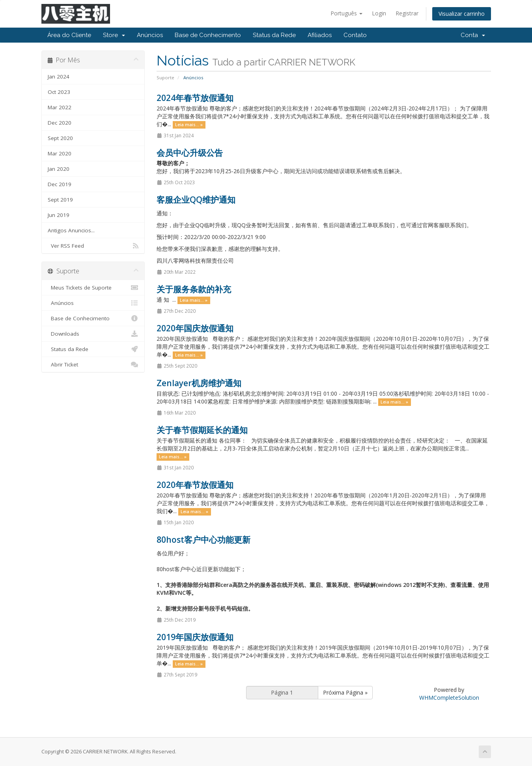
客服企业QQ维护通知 (196, 200)
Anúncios (150, 35)
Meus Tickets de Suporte (93, 288)
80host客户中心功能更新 (203, 540)
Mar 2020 (60, 153)
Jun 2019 (59, 215)
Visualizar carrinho (462, 14)
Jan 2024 (59, 77)
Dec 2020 (60, 123)
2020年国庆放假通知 (195, 328)
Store (114, 35)
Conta (473, 35)
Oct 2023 (59, 92)
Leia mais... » (189, 125)
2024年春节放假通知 (195, 98)
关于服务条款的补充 (194, 289)
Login (379, 13)
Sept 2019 (60, 200)
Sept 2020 (60, 138)
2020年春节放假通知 (195, 485)
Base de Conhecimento (208, 35)
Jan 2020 (59, 169)
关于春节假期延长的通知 (202, 430)
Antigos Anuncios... (71, 230)
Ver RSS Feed (93, 246)
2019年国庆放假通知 (195, 637)
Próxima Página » (345, 692)
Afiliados (320, 35)
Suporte (165, 78)
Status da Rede (274, 35)
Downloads (93, 334)
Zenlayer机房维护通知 (199, 383)
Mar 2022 (60, 107)
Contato (355, 35)
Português (346, 13)
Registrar (407, 13)
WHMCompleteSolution (449, 698)
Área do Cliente (69, 35)
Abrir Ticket (93, 364)
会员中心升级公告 (190, 153)
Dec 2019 (60, 184)
